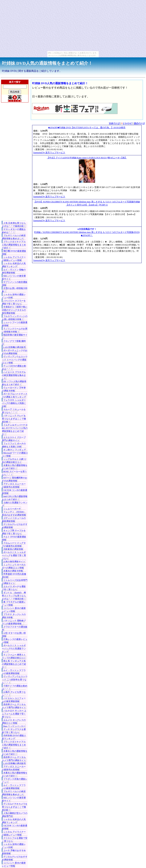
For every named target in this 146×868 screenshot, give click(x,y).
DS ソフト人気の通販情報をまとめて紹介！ (14, 383)
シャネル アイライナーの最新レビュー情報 (14, 259)
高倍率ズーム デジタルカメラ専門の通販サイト (14, 706)
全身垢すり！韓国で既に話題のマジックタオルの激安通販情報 (15, 310)
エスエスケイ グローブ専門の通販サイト (14, 439)
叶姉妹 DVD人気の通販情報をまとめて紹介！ (47, 63)
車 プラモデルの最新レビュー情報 (14, 604)
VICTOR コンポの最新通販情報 (15, 492)
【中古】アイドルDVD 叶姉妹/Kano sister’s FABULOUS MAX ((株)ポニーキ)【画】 (87, 158)
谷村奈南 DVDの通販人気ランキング (14, 737)
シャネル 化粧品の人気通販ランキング (14, 265)
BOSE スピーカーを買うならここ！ (14, 473)
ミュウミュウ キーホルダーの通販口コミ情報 (14, 566)
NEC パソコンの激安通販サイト (14, 277)
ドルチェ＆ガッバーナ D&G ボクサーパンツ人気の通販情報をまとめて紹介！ (15, 430)
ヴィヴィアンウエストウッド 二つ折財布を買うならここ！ (15, 680)
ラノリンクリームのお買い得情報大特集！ (15, 330)
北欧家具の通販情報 (13, 549)
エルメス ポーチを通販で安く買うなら (14, 588)
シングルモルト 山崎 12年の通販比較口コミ (14, 461)
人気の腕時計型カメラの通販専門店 (15, 815)
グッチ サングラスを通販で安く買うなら (14, 731)
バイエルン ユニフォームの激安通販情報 (14, 700)
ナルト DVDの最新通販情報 (14, 538)
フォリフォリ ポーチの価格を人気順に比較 (14, 445)
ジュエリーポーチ (12, 509)
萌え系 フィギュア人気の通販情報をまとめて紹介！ (14, 664)
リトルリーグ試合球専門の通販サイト (15, 582)
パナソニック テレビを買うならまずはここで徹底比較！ (14, 419)
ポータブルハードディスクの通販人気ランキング (15, 395)
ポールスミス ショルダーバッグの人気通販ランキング (14, 649)
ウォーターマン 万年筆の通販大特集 (14, 389)
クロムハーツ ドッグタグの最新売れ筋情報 (14, 545)
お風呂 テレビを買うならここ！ (14, 694)
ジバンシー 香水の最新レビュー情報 (14, 610)
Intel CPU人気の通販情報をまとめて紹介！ (15, 498)
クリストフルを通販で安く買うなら (15, 840)
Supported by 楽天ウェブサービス (49, 153)
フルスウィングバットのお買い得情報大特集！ (15, 318)
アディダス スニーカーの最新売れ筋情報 (14, 486)
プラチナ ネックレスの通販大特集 (14, 616)
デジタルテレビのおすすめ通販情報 (15, 526)
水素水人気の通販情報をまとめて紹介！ (15, 467)
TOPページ (114, 123)
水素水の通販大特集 (13, 571)
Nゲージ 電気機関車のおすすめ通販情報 (15, 479)
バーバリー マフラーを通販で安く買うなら (14, 302)
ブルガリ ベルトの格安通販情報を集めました (14, 237)
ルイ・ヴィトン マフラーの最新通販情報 (14, 672)
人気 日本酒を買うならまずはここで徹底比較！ (14, 225)
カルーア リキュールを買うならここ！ (14, 411)
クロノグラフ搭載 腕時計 (14, 343)
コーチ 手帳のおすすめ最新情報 (14, 852)
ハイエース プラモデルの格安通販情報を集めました (14, 375)
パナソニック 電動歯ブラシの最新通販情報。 (14, 622)
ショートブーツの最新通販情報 (15, 324)
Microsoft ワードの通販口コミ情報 (15, 454)
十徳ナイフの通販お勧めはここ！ (15, 687)
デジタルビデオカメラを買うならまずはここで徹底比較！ (15, 807)
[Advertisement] (15, 164)
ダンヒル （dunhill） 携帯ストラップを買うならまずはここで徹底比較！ (14, 596)
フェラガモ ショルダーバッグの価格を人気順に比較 (14, 403)
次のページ (139, 123)
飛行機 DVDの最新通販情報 (14, 253)
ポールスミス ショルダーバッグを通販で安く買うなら (14, 555)
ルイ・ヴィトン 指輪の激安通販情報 (14, 271)
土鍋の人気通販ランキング (15, 504)
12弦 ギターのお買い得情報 (14, 635)
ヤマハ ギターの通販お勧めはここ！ (14, 231)
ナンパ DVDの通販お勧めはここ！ (14, 367)
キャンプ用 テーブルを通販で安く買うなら (14, 532)
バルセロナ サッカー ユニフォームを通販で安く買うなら (14, 714)
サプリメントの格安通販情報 (15, 284)
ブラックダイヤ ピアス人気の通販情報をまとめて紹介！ (14, 245)
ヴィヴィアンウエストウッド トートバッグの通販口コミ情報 (15, 360)
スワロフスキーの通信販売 (15, 628)
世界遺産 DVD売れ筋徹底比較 (14, 576)
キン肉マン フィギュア (15, 450)
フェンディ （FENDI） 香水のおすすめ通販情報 (14, 513)
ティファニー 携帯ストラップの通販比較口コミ (14, 656)
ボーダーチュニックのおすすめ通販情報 (15, 352)
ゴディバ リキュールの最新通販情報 (14, 520)
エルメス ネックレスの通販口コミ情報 (14, 722)
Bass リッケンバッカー (14, 726)
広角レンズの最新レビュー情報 (15, 641)
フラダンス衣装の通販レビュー (15, 781)
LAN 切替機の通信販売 (15, 347)
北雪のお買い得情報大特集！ (15, 290)
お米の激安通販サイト (14, 562)
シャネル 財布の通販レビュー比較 (14, 296)
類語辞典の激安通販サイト (15, 336)
